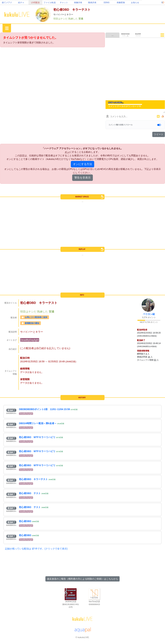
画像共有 (78, 3)
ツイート (159, 134)
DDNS (107, 3)
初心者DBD (25, 521)
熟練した (73, 19)
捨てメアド (7, 3)
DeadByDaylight (30, 340)
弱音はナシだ (61, 19)
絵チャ (21, 3)
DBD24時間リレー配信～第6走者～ (38, 423)
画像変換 (121, 3)
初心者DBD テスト (30, 493)
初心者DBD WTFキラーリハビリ (37, 437)
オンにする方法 (82, 164)
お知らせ (135, 3)
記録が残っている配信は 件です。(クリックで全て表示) (36, 549)
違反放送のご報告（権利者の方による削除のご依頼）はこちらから (82, 579)
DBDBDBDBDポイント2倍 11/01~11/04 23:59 (44, 409)
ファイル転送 (50, 3)
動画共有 (92, 3)
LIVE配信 (35, 3)
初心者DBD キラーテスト (33, 479)
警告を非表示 (82, 178)
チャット (64, 3)
